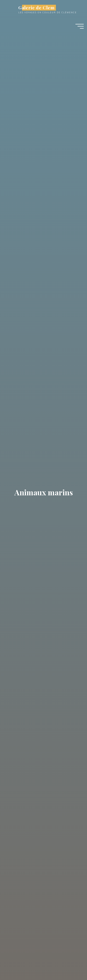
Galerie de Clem (36, 8)
